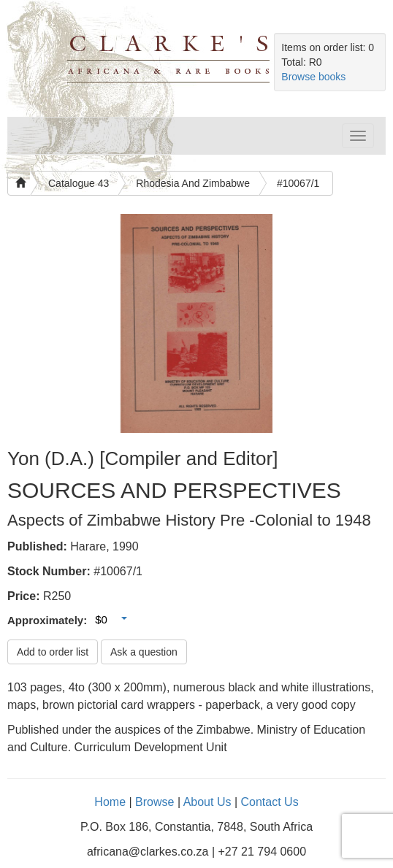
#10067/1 (298, 183)
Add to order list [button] (53, 652)
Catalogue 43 (79, 183)
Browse (154, 802)
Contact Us (269, 802)
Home (110, 802)
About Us (207, 802)
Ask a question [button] (144, 652)
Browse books (313, 77)
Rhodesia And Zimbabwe (193, 183)
